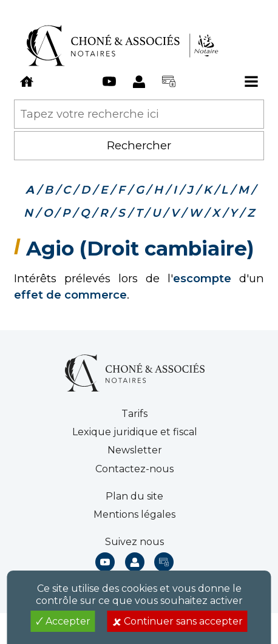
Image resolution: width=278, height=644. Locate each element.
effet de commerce (70, 295)
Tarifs (134, 414)
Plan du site (134, 496)
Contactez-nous (134, 469)
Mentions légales (134, 514)
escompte (202, 278)
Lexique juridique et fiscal (135, 432)
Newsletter (135, 450)
